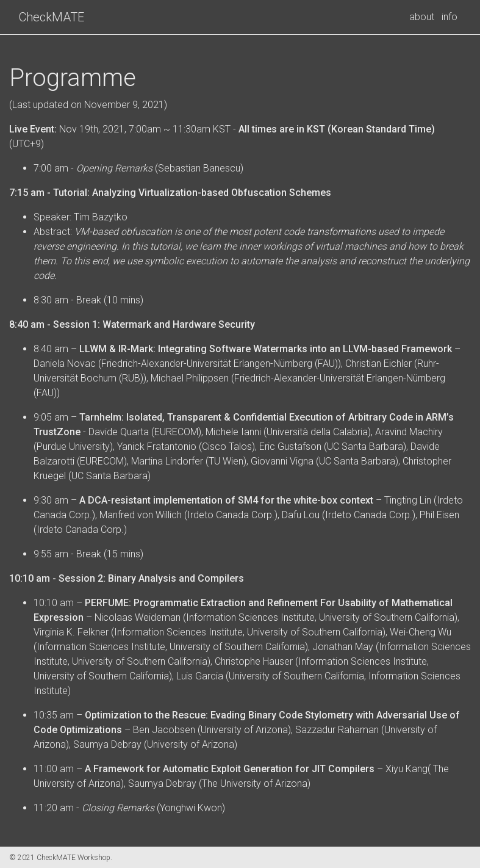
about (422, 17)
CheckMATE (52, 17)
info (450, 17)
